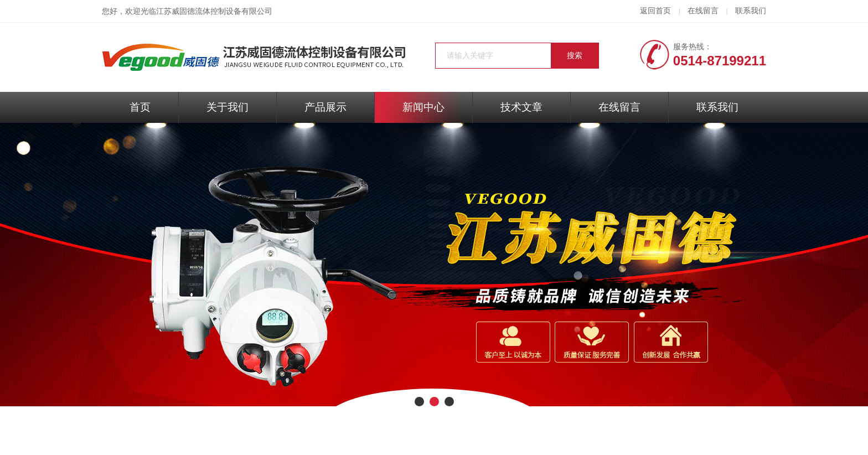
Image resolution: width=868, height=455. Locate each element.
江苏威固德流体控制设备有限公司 (214, 11)
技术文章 (521, 107)
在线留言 (703, 11)
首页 (140, 107)
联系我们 (751, 11)
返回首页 (655, 11)
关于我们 (228, 107)
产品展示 (325, 107)
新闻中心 (423, 107)
